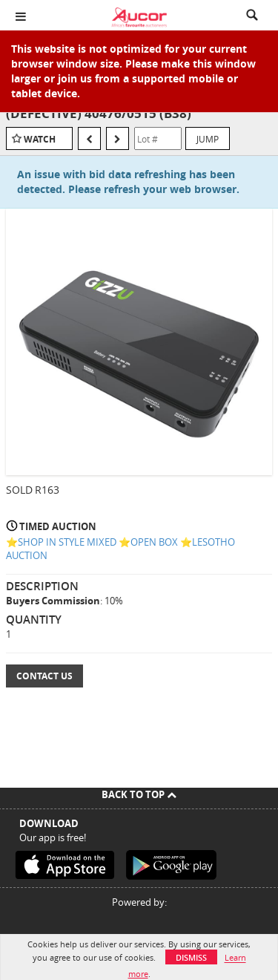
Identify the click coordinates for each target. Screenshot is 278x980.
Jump (208, 139)
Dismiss (191, 957)
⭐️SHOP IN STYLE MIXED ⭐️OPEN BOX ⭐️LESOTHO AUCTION (120, 549)
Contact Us (44, 676)
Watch (40, 139)
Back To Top (139, 794)
